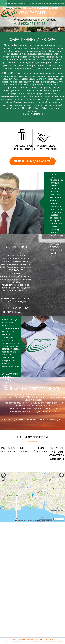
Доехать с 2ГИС (59, 519)
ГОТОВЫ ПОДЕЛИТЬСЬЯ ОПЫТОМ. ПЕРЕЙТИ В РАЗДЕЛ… (32, 419)
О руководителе (21, 3)
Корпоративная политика (51, 3)
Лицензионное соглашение (45, 519)
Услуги (10, 3)
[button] (59, 29)
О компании (34, 3)
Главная (4, 3)
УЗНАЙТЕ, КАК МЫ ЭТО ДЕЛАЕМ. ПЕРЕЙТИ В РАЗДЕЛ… (10, 380)
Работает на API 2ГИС (46, 518)
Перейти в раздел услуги (33, 161)
